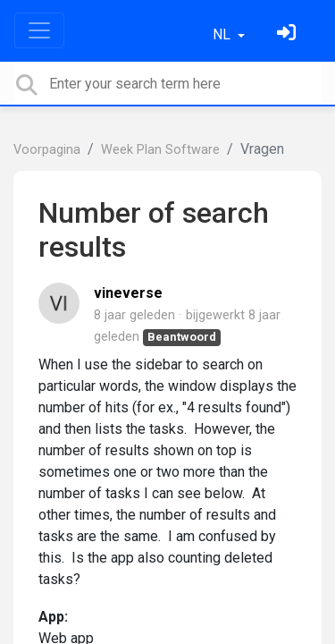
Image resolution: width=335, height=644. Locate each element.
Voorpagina (47, 150)
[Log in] (289, 34)
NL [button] (223, 34)
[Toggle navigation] (39, 30)
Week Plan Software (160, 150)
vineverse (128, 293)
